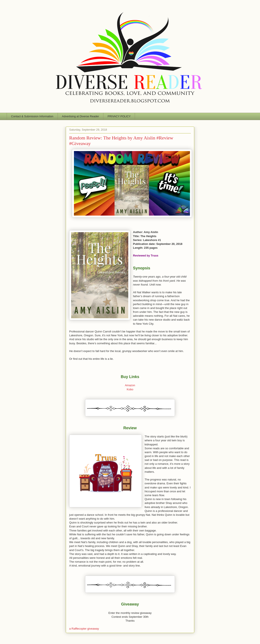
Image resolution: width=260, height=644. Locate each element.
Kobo (130, 389)
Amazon (130, 385)
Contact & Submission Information (32, 116)
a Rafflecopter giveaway (84, 629)
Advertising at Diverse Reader (80, 116)
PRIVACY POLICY (119, 116)
